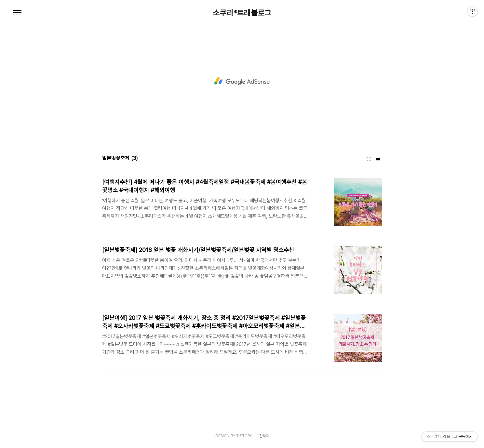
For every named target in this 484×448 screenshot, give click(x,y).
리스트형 (378, 159)
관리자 (264, 436)
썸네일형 (369, 159)
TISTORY (244, 436)
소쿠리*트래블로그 (242, 13)
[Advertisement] (242, 81)
